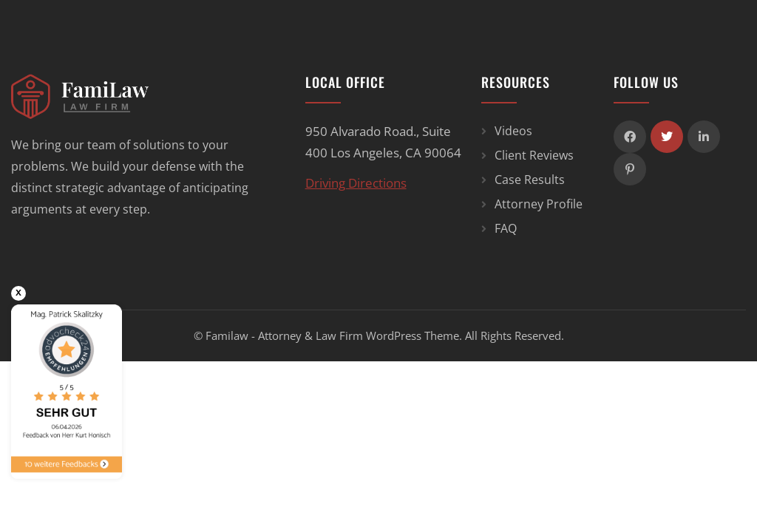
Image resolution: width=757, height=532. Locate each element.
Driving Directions (356, 183)
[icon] (630, 137)
